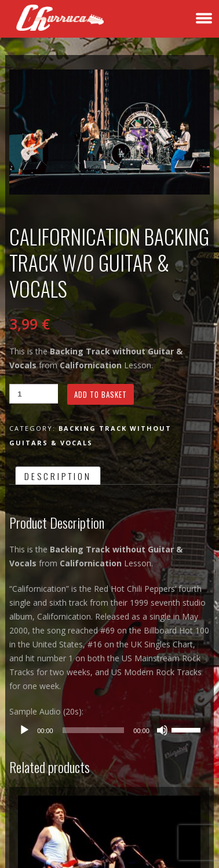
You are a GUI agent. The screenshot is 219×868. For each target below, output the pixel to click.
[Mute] (162, 730)
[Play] (24, 730)
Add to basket (101, 394)
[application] (110, 730)
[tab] (58, 475)
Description (58, 476)
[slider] (94, 730)
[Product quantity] (34, 394)
